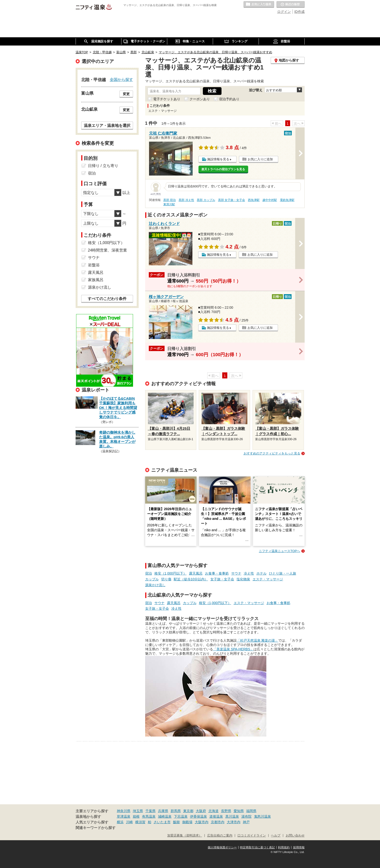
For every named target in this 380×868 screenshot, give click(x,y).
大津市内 (234, 822)
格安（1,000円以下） (170, 573)
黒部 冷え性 (186, 200)
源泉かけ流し (155, 585)
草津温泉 (124, 816)
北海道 (214, 811)
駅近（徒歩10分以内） (191, 579)
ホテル (261, 573)
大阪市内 (202, 822)
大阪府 (201, 811)
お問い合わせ (295, 836)
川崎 (129, 822)
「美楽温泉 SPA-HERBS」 (233, 649)
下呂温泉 (181, 816)
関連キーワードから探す (96, 828)
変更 (126, 94)
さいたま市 (162, 822)
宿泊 (149, 573)
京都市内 (218, 822)
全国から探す (121, 79)
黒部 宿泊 (170, 200)
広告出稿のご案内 (220, 836)
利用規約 (284, 847)
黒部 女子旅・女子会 (232, 200)
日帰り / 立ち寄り (103, 166)
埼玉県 (138, 811)
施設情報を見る (218, 159)
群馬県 (176, 811)
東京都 (188, 811)
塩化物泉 (243, 579)
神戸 (246, 822)
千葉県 (150, 811)
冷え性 (249, 573)
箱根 (136, 816)
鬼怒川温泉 (262, 816)
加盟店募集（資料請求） (185, 836)
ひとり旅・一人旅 (283, 573)
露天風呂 (196, 573)
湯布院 (246, 816)
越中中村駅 (270, 200)
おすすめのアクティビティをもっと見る (272, 453)
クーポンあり (200, 99)
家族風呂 (96, 280)
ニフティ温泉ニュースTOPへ (279, 551)
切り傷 (166, 579)
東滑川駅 (169, 204)
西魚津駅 (254, 200)
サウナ (236, 573)
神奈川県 (124, 811)
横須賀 (140, 822)
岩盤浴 (94, 265)
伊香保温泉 (198, 816)
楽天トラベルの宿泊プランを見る (223, 169)
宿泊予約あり (229, 99)
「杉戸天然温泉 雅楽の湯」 (258, 640)
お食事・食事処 (217, 573)
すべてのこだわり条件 (107, 299)
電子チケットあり (167, 99)
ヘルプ (276, 836)
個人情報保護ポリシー (222, 847)
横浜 (120, 822)
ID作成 (300, 12)
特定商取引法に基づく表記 (257, 847)
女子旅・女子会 (222, 579)
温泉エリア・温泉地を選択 (107, 125)
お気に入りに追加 (260, 159)
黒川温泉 (232, 816)
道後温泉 (216, 816)
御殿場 (187, 822)
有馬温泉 (149, 816)
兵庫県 (163, 811)
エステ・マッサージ (268, 579)
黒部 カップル (206, 200)
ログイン (284, 12)
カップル (152, 579)
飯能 (176, 822)
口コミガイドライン (252, 836)
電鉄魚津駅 (287, 200)
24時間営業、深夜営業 (108, 250)
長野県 (226, 811)
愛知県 (239, 811)
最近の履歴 (291, 5)
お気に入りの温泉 (259, 5)
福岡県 (251, 811)
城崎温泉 (165, 816)
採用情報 (299, 847)
